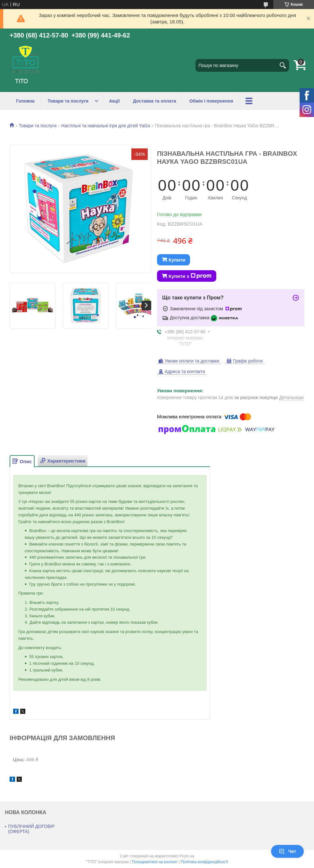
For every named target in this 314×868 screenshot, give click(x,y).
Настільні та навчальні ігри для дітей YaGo (106, 126)
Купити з (190, 276)
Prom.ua (187, 856)
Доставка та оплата (155, 101)
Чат (287, 851)
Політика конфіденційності (204, 862)
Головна (25, 101)
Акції (114, 101)
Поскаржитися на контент (155, 862)
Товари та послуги (68, 101)
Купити (177, 260)
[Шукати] (283, 65)
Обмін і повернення (211, 101)
